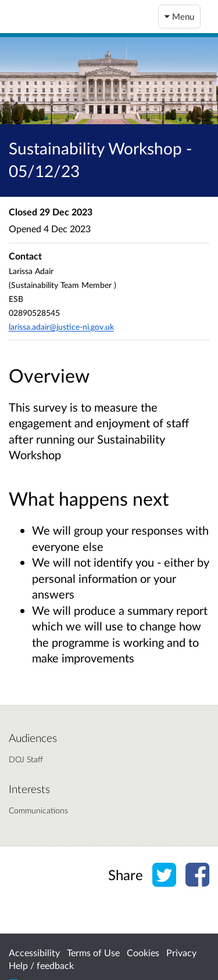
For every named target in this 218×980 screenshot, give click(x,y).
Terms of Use (93, 952)
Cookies (143, 952)
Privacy (181, 952)
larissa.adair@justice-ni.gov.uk (61, 327)
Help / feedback (41, 965)
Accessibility (34, 952)
